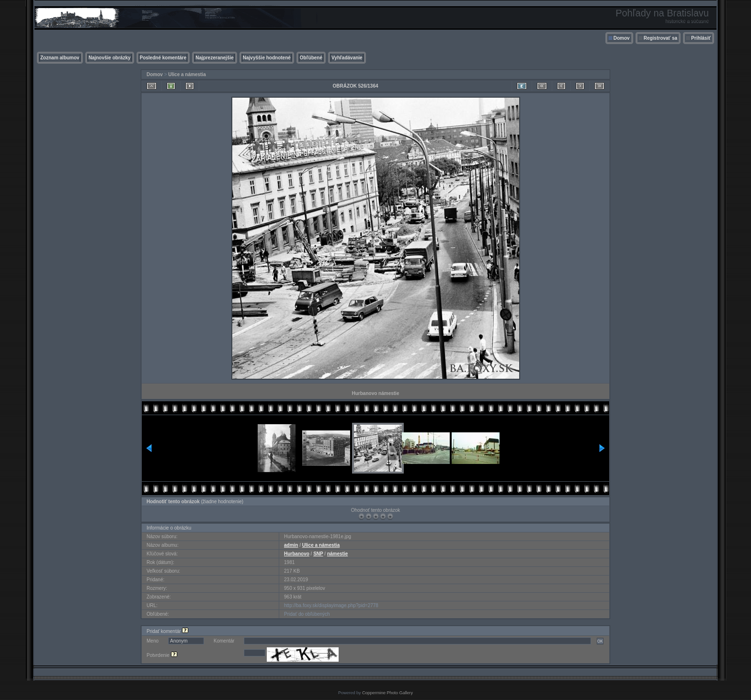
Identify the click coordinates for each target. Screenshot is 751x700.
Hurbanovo (297, 554)
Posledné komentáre (163, 58)
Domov (622, 38)
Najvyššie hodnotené (267, 58)
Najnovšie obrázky (110, 58)
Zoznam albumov (60, 58)
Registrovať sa (660, 38)
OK (600, 641)
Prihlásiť (701, 38)
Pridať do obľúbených (307, 614)
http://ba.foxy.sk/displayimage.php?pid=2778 (331, 605)
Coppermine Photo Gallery (387, 693)
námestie (337, 554)
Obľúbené (311, 58)
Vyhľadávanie (347, 58)
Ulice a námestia (187, 74)
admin (291, 545)
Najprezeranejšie (215, 58)
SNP (318, 554)
